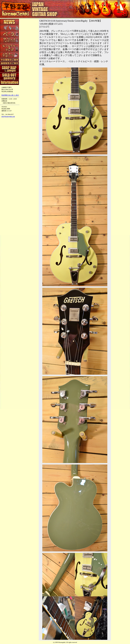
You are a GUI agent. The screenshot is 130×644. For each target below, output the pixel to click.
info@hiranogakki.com (8, 116)
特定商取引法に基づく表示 (10, 95)
